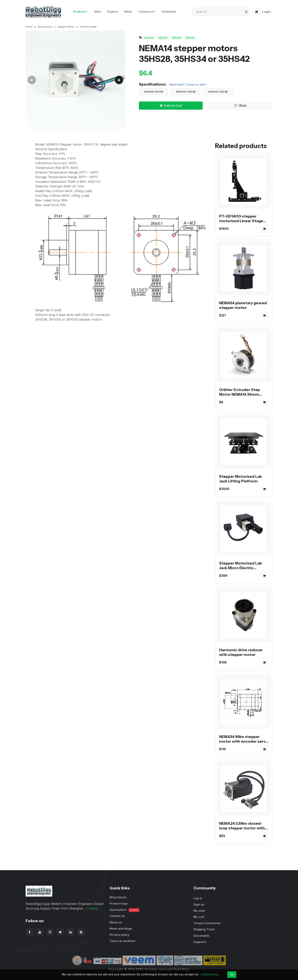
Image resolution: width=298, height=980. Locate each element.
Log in (198, 898)
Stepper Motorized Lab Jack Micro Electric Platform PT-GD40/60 (240, 568)
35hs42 (190, 38)
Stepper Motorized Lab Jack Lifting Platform (240, 479)
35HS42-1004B (218, 92)
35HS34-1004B (186, 92)
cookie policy (210, 974)
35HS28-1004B (153, 92)
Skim (98, 12)
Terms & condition (122, 941)
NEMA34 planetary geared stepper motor (243, 305)
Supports (200, 942)
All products (45, 27)
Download (169, 12)
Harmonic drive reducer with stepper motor (241, 652)
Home (29, 27)
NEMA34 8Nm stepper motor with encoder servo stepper (244, 741)
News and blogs (121, 928)
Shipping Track (204, 929)
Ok (232, 974)
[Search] (221, 12)
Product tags (119, 903)
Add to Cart (171, 106)
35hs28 (163, 38)
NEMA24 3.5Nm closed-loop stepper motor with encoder (242, 828)
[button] (256, 12)
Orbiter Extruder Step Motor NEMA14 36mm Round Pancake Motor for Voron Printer (243, 397)
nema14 (149, 38)
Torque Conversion (207, 923)
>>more (92, 908)
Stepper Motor (66, 27)
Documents (201, 936)
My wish (199, 911)
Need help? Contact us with (187, 85)
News (128, 12)
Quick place (125, 910)
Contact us (146, 12)
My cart (199, 917)
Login (266, 12)
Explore (113, 12)
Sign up (199, 904)
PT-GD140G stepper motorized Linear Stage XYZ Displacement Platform (241, 223)
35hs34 (176, 38)
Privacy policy (120, 935)
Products (79, 12)
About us (116, 922)
